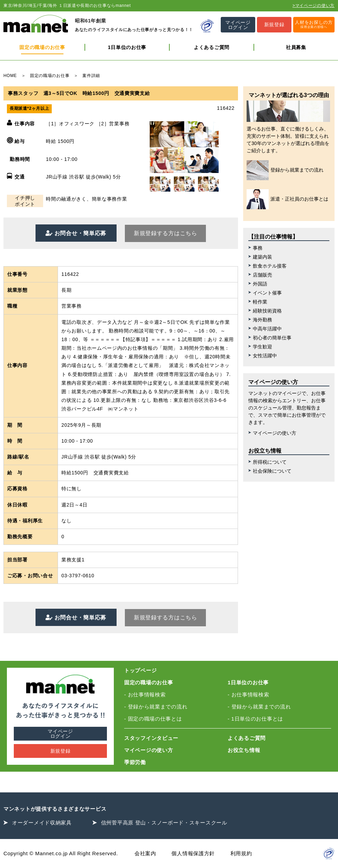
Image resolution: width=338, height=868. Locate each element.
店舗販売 (262, 275)
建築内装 (262, 257)
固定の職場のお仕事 (42, 47)
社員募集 (296, 47)
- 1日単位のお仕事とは (255, 719)
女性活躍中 (265, 356)
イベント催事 (267, 293)
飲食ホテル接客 (270, 266)
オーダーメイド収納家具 (42, 823)
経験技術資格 (267, 311)
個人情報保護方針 (193, 853)
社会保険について (272, 471)
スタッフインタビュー (151, 738)
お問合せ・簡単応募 (79, 233)
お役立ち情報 (244, 750)
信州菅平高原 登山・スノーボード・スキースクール (164, 823)
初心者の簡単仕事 (272, 338)
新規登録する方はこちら (166, 233)
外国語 (260, 284)
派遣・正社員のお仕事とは (287, 199)
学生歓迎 (262, 347)
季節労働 (135, 762)
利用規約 (241, 853)
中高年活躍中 (267, 329)
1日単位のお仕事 (127, 47)
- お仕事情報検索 (145, 695)
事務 (258, 248)
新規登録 (61, 751)
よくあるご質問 (212, 47)
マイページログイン (60, 734)
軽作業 (260, 302)
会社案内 (145, 853)
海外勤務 (262, 320)
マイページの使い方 (275, 433)
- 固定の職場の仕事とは (153, 719)
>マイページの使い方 (314, 6)
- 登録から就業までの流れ (156, 707)
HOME (10, 76)
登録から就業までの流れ (285, 170)
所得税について (270, 462)
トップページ (140, 670)
